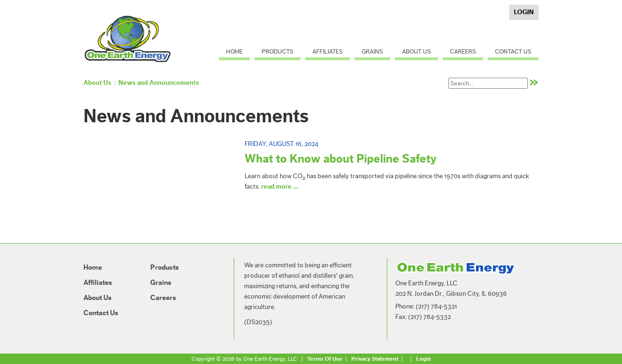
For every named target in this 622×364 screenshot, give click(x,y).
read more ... (280, 187)
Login (524, 12)
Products (278, 51)
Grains (372, 51)
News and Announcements (159, 83)
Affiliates (328, 51)
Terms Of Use (325, 359)
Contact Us (513, 51)
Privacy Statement (375, 359)
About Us (416, 51)
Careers (463, 51)
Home (234, 51)
